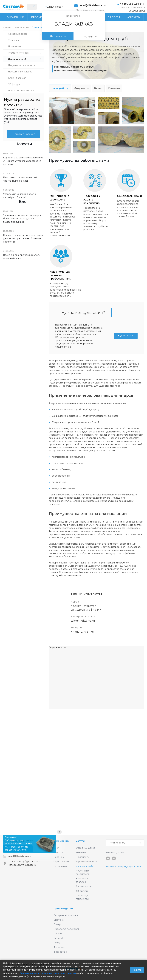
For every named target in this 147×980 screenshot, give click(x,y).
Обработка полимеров (66, 929)
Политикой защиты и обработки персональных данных (48, 973)
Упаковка (81, 852)
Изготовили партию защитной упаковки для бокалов (20, 179)
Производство (63, 908)
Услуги (80, 841)
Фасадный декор (85, 848)
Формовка (59, 947)
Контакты (114, 88)
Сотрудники (60, 866)
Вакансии (59, 857)
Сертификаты (61, 862)
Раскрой (58, 938)
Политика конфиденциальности (124, 867)
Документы (81, 88)
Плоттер (58, 934)
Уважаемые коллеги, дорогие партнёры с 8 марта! (20, 196)
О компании (62, 841)
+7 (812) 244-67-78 (82, 632)
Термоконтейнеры (86, 862)
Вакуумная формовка (66, 915)
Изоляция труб (84, 866)
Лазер (57, 924)
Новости (58, 852)
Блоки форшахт (85, 886)
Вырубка (59, 920)
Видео (98, 88)
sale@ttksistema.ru (93, 5)
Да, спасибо (58, 36)
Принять (137, 970)
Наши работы (60, 88)
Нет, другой (89, 36)
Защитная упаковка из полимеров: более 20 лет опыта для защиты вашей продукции (23, 219)
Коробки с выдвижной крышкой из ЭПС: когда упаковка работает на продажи (23, 161)
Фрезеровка (61, 952)
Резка (57, 943)
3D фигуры (82, 891)
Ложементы (82, 857)
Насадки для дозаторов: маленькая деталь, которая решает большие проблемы (23, 238)
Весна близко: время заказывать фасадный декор (21, 257)
